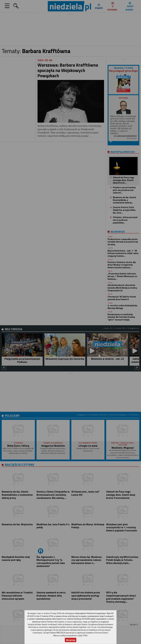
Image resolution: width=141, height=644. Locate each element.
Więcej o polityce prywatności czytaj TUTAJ (70, 635)
